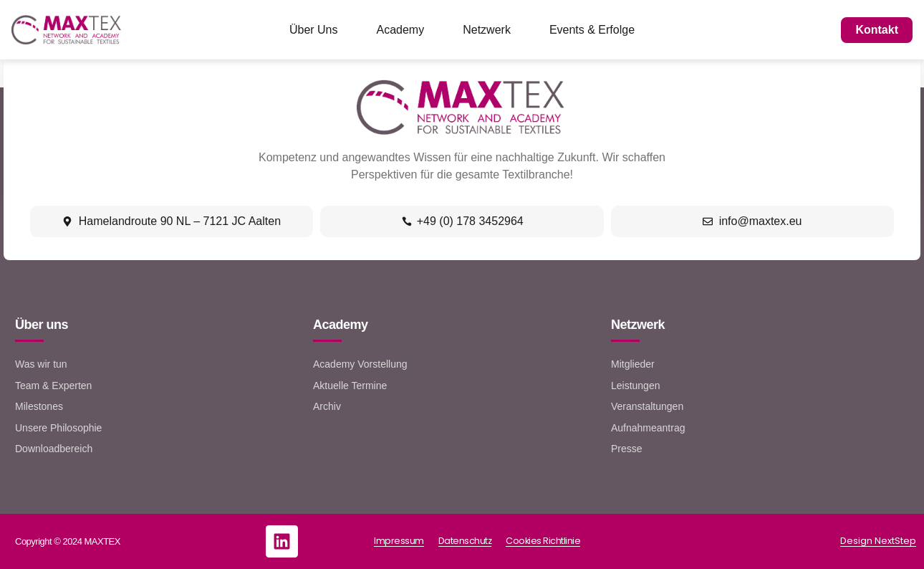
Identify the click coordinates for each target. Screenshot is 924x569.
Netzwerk (487, 30)
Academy (401, 30)
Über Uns (314, 30)
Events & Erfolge (592, 30)
